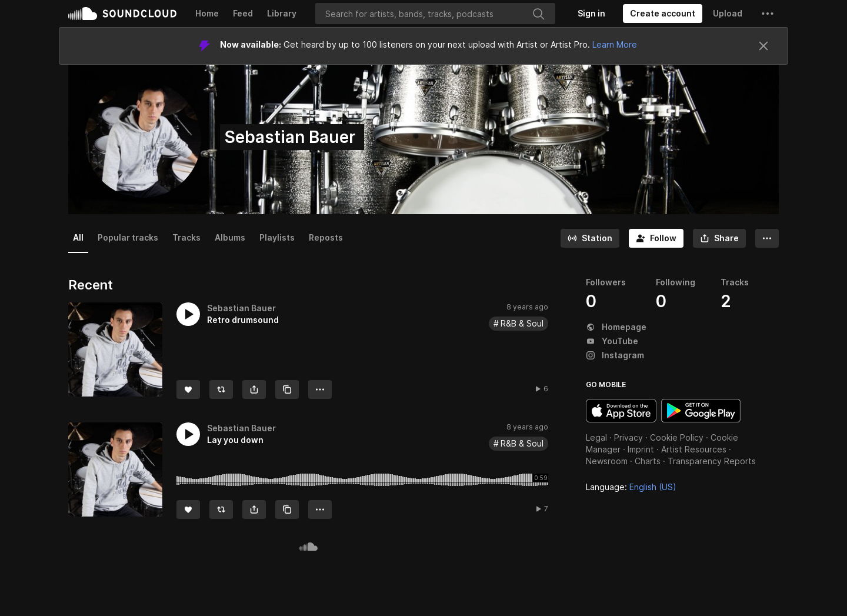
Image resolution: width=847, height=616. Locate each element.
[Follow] (656, 238)
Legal (596, 437)
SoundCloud (122, 14)
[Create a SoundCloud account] (663, 14)
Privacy (628, 437)
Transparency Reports (712, 461)
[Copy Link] (287, 389)
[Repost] (221, 389)
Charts (648, 461)
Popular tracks (128, 237)
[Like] (188, 389)
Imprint (641, 449)
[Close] (763, 46)
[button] (768, 14)
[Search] (435, 14)
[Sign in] (591, 14)
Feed (243, 13)
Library (282, 13)
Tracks (186, 237)
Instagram (615, 355)
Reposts (326, 237)
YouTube (612, 341)
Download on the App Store (621, 411)
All (78, 237)
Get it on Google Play (701, 411)
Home (207, 13)
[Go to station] (590, 238)
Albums (230, 237)
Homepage (616, 327)
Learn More (615, 44)
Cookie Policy (677, 437)
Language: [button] (631, 487)
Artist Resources (694, 449)
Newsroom (607, 461)
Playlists (277, 237)
